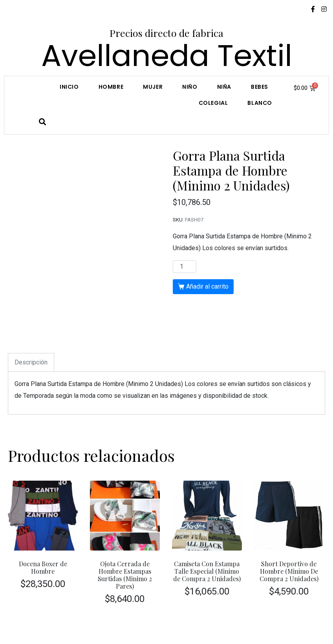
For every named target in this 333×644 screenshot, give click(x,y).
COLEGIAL (213, 103)
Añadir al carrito (207, 286)
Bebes (260, 87)
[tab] (31, 362)
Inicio (69, 87)
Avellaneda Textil (167, 56)
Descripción (31, 362)
